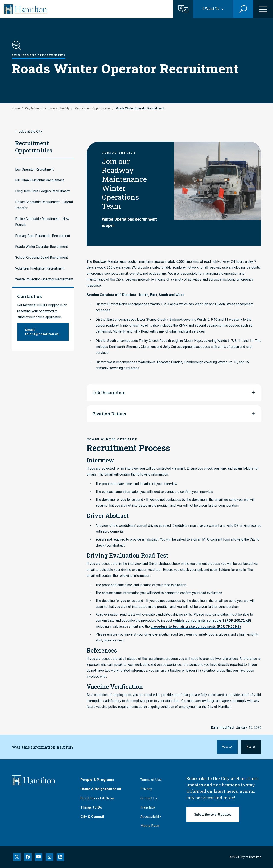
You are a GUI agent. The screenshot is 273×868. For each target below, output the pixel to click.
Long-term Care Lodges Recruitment (42, 191)
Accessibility (153, 817)
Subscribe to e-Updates (213, 814)
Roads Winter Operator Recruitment (41, 247)
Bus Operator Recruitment (34, 169)
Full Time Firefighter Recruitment (39, 180)
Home (16, 108)
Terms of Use (153, 780)
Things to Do (93, 807)
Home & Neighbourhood (103, 789)
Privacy (148, 789)
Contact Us (151, 798)
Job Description (109, 392)
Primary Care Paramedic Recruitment (43, 236)
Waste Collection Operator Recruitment (44, 279)
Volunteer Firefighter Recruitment (40, 268)
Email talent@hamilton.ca (42, 332)
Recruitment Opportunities (93, 108)
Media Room (152, 826)
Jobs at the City (59, 108)
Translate (150, 807)
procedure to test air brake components (196, 626)
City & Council (34, 108)
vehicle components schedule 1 (212, 621)
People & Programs (99, 780)
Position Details (109, 414)
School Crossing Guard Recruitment (41, 258)
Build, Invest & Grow (99, 798)
